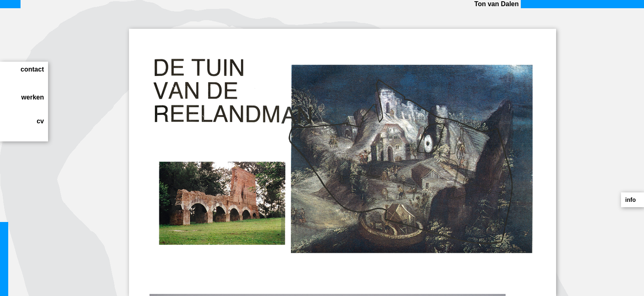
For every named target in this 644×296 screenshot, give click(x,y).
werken (33, 97)
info (630, 200)
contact (32, 69)
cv (40, 121)
